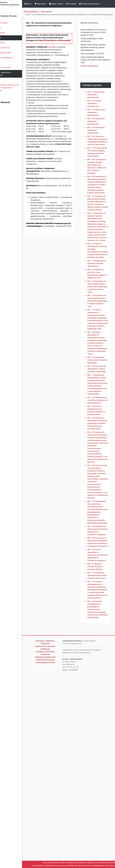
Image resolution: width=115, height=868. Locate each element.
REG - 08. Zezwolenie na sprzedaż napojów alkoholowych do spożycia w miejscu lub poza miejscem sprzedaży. (100, 192)
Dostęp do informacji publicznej (54, 848)
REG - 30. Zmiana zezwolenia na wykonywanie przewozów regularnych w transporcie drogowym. (99, 728)
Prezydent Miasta (9, 33)
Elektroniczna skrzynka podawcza (54, 842)
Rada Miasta (7, 28)
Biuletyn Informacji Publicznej (17, 6)
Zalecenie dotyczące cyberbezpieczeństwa (54, 856)
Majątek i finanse (9, 43)
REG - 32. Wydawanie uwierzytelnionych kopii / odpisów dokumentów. (99, 754)
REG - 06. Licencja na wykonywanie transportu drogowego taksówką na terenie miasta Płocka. (99, 158)
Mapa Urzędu (68, 4)
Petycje (4, 80)
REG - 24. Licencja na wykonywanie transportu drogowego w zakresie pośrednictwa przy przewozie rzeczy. (100, 540)
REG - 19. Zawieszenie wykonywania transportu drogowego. (98, 457)
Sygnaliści (6, 95)
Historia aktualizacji (94, 69)
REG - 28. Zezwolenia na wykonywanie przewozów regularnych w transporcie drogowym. (98, 686)
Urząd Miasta (7, 38)
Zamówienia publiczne (11, 48)
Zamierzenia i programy (12, 67)
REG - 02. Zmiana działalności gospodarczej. (99, 109)
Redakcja (59, 836)
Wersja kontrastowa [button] (101, 4)
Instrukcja (49, 836)
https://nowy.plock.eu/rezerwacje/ (54, 49)
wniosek (64, 55)
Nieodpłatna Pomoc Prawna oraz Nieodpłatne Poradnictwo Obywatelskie (16, 88)
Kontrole (5, 63)
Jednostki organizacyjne (12, 53)
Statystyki (54, 838)
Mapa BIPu (52, 4)
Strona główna (43, 12)
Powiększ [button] (83, 4)
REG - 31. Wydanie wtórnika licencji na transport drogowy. (100, 742)
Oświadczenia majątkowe (13, 58)
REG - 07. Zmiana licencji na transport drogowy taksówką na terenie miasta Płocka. (100, 175)
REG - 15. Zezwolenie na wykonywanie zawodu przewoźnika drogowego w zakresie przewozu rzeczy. (100, 354)
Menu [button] (40, 4)
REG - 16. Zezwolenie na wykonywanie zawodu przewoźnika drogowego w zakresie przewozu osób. (100, 374)
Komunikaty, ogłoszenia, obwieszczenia (12, 74)
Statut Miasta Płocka (10, 23)
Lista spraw (58, 12)
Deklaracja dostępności (54, 852)
